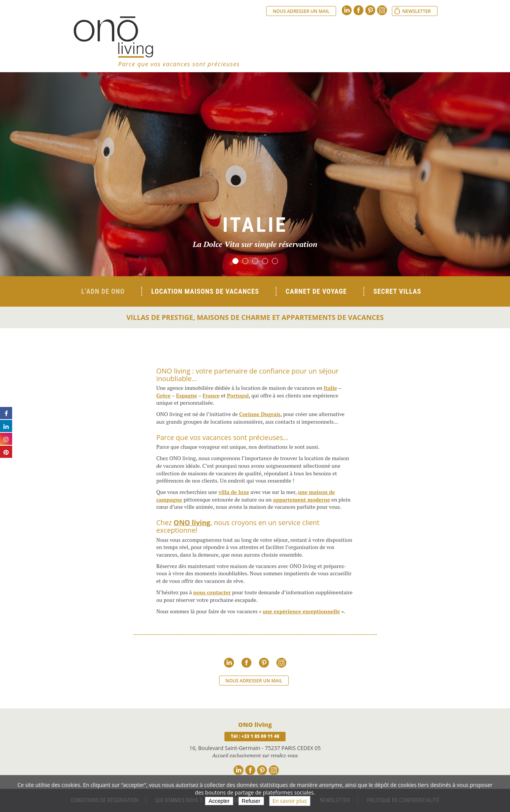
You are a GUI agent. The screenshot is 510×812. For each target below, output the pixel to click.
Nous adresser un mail (301, 11)
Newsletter (416, 11)
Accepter (219, 801)
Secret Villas (397, 291)
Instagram (382, 10)
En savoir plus (290, 801)
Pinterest (370, 10)
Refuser (251, 801)
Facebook (358, 10)
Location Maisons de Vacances (205, 291)
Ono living (156, 42)
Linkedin (347, 10)
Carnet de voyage (316, 291)
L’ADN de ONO (103, 291)
